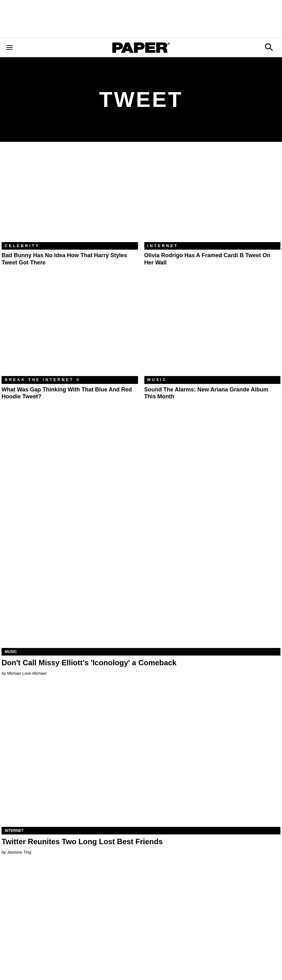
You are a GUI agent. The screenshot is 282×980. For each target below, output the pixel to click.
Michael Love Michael (27, 673)
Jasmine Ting (19, 852)
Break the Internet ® (43, 380)
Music (157, 380)
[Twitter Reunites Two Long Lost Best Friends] (141, 757)
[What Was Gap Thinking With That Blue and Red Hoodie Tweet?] (70, 331)
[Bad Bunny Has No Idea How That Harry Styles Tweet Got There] (70, 197)
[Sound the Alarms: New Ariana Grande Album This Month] (213, 331)
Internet (163, 246)
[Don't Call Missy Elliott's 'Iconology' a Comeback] (141, 578)
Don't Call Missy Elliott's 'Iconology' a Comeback (89, 663)
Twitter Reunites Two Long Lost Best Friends (82, 842)
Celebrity (22, 246)
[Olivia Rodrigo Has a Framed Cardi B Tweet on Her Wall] (213, 197)
